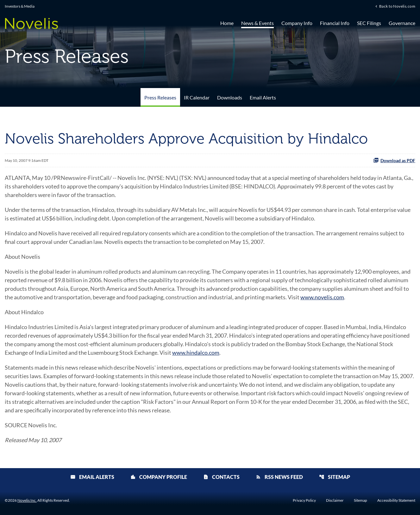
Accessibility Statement (396, 500)
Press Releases (160, 97)
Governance (402, 23)
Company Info (297, 23)
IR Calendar (197, 97)
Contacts (221, 477)
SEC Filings (369, 23)
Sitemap (335, 477)
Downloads (230, 97)
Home (227, 23)
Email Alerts (263, 97)
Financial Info (335, 23)
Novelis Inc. (27, 500)
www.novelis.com (322, 297)
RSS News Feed (279, 477)
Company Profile (159, 477)
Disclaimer (335, 500)
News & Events (257, 23)
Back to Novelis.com (397, 6)
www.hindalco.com (196, 353)
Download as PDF (394, 160)
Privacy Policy (304, 500)
